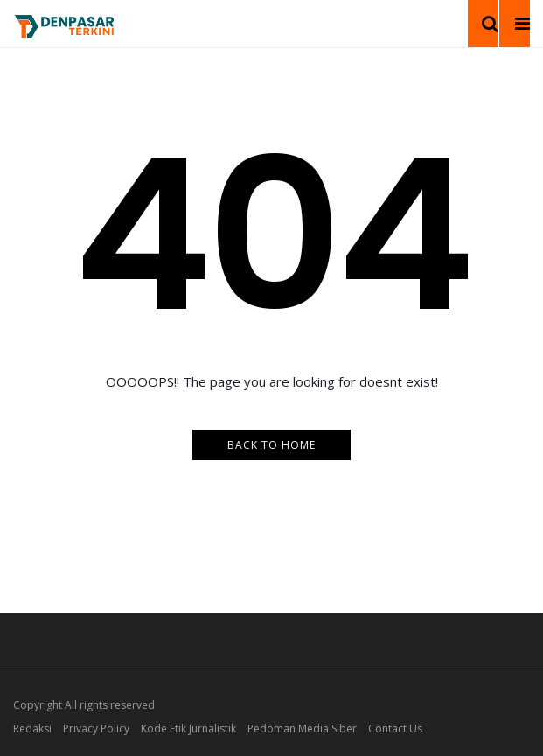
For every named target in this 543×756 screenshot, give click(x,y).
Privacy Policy (96, 728)
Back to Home (271, 445)
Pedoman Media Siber (302, 728)
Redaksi (32, 728)
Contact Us (395, 728)
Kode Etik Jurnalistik (188, 728)
